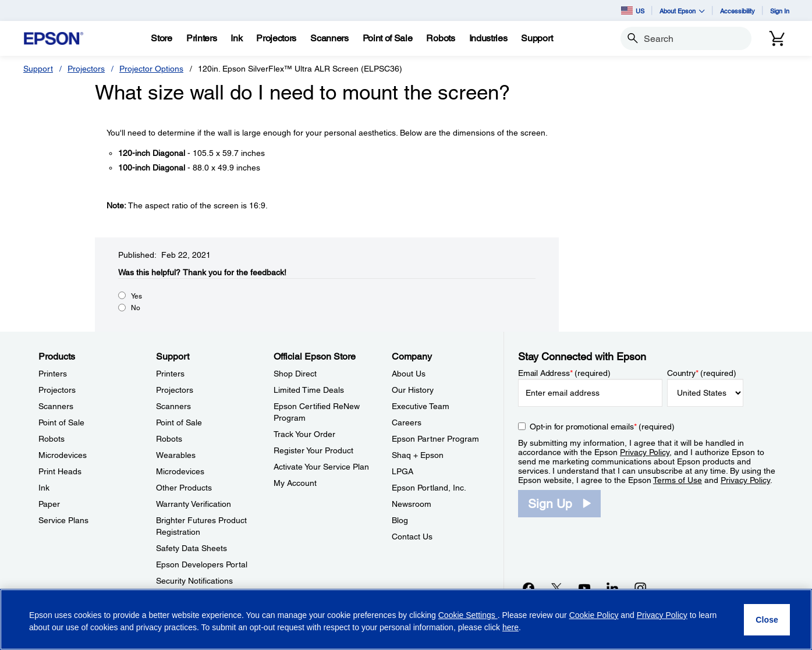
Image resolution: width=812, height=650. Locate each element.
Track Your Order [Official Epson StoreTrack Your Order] (304, 434)
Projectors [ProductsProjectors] (57, 390)
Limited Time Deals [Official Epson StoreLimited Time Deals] (309, 390)
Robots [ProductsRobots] (52, 439)
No (136, 308)
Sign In (780, 11)
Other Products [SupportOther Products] (184, 488)
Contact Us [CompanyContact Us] (412, 537)
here (510, 627)
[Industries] (488, 38)
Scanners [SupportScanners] (173, 406)
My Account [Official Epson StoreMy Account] (295, 483)
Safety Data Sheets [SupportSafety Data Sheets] (192, 548)
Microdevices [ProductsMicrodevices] (63, 455)
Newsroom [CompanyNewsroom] (412, 504)
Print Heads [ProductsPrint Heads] (60, 471)
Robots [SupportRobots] (169, 439)
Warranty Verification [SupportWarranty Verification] (194, 504)
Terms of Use (678, 480)
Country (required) (702, 373)
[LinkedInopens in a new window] (612, 588)
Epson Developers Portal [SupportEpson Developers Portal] (202, 564)
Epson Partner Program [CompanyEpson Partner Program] (435, 439)
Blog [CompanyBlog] (400, 520)
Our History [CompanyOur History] (413, 390)
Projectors (86, 69)
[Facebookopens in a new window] (529, 588)
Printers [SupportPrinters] (170, 374)
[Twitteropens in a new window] (556, 588)
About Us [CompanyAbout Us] (409, 374)
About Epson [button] (682, 11)
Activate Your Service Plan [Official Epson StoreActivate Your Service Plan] (321, 467)
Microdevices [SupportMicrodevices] (180, 471)
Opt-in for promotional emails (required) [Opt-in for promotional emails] (602, 427)
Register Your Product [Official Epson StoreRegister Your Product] (313, 450)
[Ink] (236, 38)
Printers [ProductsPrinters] (53, 374)
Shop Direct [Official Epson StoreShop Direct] (295, 374)
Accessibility (737, 11)
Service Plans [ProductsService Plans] (63, 520)
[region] (406, 619)
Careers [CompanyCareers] (407, 422)
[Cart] (777, 38)
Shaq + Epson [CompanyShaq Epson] (418, 455)
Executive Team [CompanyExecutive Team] (421, 406)
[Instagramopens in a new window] (640, 588)
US (633, 10)
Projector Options (151, 69)
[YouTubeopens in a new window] (584, 588)
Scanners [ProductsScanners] (56, 406)
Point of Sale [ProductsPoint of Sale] (61, 422)
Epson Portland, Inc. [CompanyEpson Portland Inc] (429, 488)
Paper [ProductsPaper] (49, 504)
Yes (136, 296)
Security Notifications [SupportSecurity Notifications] (194, 581)
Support (38, 69)
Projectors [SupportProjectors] (175, 390)
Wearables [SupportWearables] (176, 455)
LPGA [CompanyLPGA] (403, 471)
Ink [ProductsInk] (44, 488)
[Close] (767, 620)
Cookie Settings (468, 615)
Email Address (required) (564, 373)
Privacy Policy (645, 452)
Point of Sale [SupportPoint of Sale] (179, 422)
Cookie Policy (594, 615)
